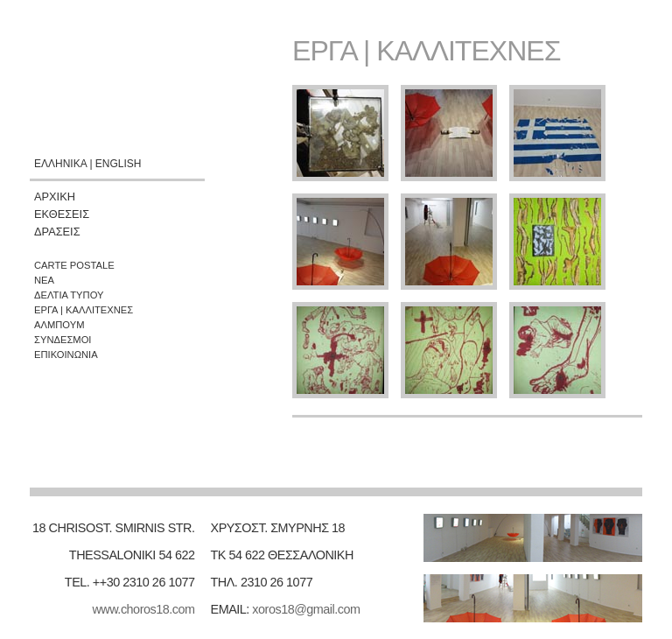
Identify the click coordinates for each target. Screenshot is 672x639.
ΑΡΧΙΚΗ (55, 197)
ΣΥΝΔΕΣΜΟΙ (63, 340)
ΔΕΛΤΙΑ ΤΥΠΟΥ (69, 295)
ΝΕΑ (44, 280)
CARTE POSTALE (74, 265)
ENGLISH (119, 164)
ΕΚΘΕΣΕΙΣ (62, 214)
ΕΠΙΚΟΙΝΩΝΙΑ (66, 355)
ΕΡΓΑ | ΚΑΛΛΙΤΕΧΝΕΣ (84, 310)
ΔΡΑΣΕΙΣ (57, 232)
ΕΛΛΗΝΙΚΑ (60, 164)
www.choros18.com (143, 609)
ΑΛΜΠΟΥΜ (59, 325)
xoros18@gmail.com (306, 609)
